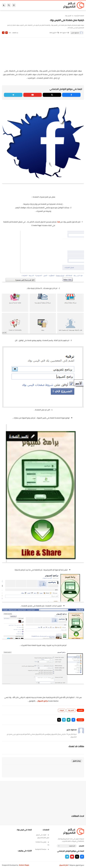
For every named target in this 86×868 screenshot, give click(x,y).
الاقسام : (81, 846)
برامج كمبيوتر (43, 701)
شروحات (62, 710)
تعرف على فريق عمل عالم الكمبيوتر (43, 836)
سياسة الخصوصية (42, 849)
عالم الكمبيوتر (64, 865)
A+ (7, 33)
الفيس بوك (68, 16)
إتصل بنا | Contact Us (42, 843)
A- (3, 33)
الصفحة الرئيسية (79, 16)
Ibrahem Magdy (24, 865)
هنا (59, 222)
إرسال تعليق (77, 761)
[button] (73, 720)
